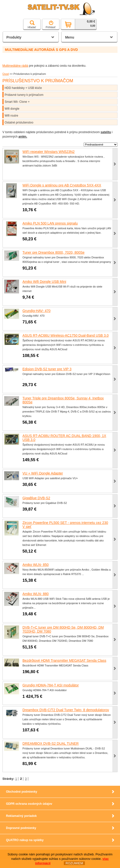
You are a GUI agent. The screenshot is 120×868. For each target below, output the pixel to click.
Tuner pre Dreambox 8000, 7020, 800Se (54, 252)
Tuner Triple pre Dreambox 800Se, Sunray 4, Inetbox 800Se (63, 400)
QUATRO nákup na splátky (25, 840)
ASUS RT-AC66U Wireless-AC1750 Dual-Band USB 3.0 (66, 335)
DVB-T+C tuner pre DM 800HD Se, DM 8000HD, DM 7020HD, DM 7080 (63, 629)
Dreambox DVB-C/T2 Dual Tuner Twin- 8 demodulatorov (66, 710)
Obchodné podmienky (22, 792)
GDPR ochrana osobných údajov (29, 804)
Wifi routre (12, 116)
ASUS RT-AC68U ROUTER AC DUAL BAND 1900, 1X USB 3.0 (64, 438)
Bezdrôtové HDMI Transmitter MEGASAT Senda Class (64, 661)
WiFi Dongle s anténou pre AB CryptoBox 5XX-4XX (62, 185)
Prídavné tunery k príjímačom (24, 95)
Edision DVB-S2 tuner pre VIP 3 (47, 369)
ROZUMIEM (74, 863)
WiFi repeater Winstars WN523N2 (49, 152)
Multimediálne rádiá (15, 66)
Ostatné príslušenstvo (19, 123)
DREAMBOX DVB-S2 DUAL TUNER (51, 744)
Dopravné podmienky (21, 828)
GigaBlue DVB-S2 (36, 498)
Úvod (6, 74)
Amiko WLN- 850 (36, 565)
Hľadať (32, 24)
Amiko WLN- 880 (36, 594)
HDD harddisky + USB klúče (23, 88)
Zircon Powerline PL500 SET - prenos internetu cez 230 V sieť (65, 525)
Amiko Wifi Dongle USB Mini (44, 282)
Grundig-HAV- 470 (36, 311)
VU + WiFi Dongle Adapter (43, 473)
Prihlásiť (50, 24)
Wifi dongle (12, 109)
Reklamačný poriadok (21, 816)
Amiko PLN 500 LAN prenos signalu (50, 223)
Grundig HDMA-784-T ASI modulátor (51, 685)
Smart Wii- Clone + (17, 102)
